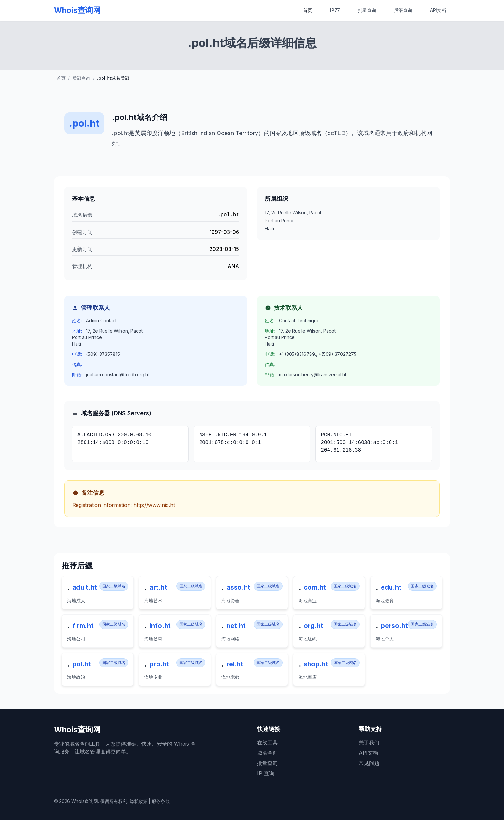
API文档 (438, 10)
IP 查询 (266, 773)
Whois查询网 (77, 10)
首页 (308, 10)
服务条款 (161, 801)
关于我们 (369, 742)
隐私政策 (139, 801)
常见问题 (369, 763)
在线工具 (267, 742)
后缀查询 (403, 10)
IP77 (335, 10)
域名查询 (267, 753)
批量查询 (367, 10)
